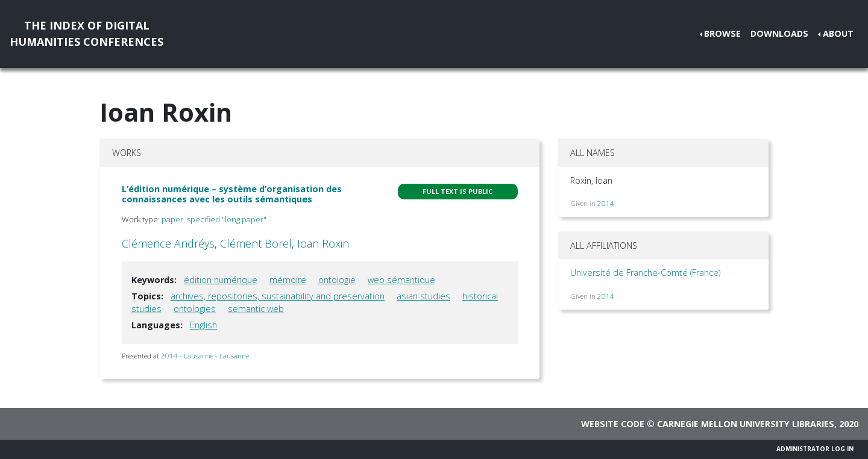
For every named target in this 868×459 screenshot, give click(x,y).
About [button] (838, 33)
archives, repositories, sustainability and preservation (278, 296)
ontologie (337, 280)
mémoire (288, 280)
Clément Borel (256, 243)
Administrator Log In (815, 449)
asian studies (423, 296)
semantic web (256, 309)
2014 (606, 203)
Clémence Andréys (168, 243)
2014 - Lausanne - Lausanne (205, 356)
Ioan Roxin (323, 243)
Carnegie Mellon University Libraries (746, 424)
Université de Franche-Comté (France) (645, 273)
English (203, 325)
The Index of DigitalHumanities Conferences (86, 33)
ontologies (195, 309)
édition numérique (221, 280)
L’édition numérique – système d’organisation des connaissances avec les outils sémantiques (232, 194)
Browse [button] (722, 33)
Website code (613, 424)
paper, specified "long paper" (214, 219)
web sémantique (401, 280)
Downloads (779, 33)
